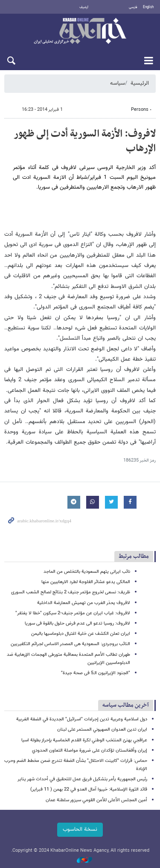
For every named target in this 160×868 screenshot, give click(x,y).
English (148, 7)
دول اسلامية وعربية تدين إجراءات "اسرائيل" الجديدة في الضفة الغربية (82, 719)
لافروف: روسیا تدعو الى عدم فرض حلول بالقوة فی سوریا (77, 624)
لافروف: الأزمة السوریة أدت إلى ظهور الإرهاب (85, 141)
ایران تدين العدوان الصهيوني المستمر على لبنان (102, 730)
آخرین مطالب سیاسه (126, 705)
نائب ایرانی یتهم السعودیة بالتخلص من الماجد (87, 572)
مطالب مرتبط (134, 556)
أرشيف (84, 7)
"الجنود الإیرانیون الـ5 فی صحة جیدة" (96, 673)
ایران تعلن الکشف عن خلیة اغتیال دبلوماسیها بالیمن (81, 634)
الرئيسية (140, 83)
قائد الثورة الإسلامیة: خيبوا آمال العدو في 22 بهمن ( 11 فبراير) (89, 789)
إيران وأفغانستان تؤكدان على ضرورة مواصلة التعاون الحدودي (90, 751)
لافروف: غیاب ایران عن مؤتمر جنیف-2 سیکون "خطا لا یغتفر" (73, 613)
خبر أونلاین (80, 32)
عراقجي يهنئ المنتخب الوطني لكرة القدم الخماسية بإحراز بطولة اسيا (84, 740)
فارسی (133, 7)
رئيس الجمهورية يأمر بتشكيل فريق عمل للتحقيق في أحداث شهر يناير (82, 779)
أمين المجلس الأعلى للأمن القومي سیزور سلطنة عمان (96, 800)
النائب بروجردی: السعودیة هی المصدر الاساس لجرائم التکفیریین (70, 644)
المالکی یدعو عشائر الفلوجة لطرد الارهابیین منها (86, 582)
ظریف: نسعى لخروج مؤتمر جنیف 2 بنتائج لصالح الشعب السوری (71, 592)
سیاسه (118, 83)
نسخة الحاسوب (80, 829)
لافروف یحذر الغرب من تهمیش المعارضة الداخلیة (84, 603)
